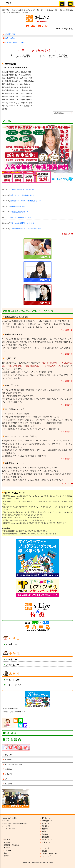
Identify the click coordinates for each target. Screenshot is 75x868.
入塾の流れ (9, 774)
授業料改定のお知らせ (18, 206)
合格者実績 (45, 837)
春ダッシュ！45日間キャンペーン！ (22, 223)
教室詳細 (8, 784)
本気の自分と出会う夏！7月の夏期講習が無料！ (26, 229)
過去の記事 (66, 234)
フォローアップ (14, 685)
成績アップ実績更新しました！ (21, 217)
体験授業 (45, 829)
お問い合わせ (10, 38)
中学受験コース (47, 821)
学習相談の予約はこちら (14, 42)
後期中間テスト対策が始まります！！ (23, 195)
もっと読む (65, 330)
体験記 (12, 733)
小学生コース (13, 644)
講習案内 (14, 739)
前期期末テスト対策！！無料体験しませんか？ (26, 201)
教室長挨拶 (9, 760)
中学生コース (13, 660)
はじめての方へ (11, 34)
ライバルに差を (14, 680)
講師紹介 (7, 842)
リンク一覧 (45, 848)
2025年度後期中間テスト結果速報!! (22, 190)
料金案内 (8, 769)
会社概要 (45, 851)
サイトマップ (46, 856)
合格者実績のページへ (62, 113)
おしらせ (8, 755)
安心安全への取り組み (13, 764)
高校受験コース (14, 665)
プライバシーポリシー (49, 854)
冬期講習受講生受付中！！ (19, 212)
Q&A (7, 779)
